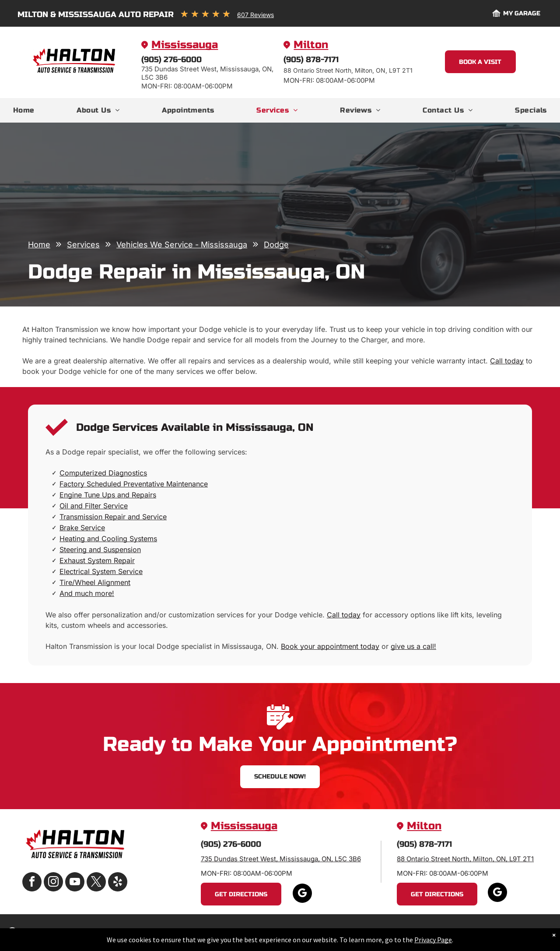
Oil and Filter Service (94, 506)
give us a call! (413, 646)
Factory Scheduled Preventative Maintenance (134, 484)
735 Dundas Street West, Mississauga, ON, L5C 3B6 (281, 859)
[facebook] (32, 883)
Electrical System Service (101, 571)
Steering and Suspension (100, 549)
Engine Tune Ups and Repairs (108, 495)
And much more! (87, 593)
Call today (507, 361)
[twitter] (96, 883)
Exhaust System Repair (97, 560)
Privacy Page (433, 940)
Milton (311, 45)
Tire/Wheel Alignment (95, 582)
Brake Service (82, 528)
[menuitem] (24, 110)
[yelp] (118, 883)
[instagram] (53, 883)
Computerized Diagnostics (103, 473)
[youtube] (75, 883)
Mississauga (185, 45)
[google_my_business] (302, 894)
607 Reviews (255, 15)
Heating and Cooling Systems (108, 539)
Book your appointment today (330, 646)
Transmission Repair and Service (113, 517)
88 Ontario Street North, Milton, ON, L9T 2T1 (465, 859)
